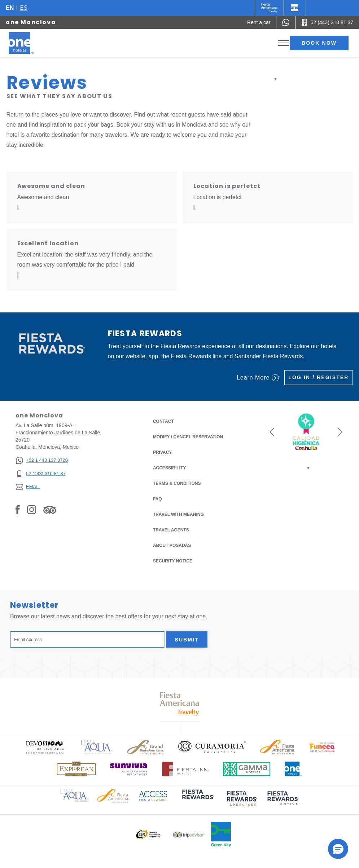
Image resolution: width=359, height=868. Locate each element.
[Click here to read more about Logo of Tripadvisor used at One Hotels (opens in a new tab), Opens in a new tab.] (189, 835)
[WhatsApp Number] (286, 22)
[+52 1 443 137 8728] (42, 461)
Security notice (173, 561)
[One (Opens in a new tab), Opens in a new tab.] (269, 8)
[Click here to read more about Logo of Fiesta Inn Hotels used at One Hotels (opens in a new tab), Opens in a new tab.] (185, 769)
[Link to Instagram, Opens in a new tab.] (32, 509)
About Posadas (172, 545)
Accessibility (169, 468)
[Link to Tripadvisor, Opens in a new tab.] (50, 509)
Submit (187, 640)
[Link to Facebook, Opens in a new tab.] (18, 509)
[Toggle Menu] (283, 43)
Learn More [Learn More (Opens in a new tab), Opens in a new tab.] (258, 378)
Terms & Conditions (177, 483)
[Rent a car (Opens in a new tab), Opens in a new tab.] (259, 22)
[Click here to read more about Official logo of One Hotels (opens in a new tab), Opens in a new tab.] (293, 769)
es (24, 8)
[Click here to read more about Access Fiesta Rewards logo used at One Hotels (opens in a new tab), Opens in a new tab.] (153, 795)
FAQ (157, 499)
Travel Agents (171, 530)
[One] (295, 8)
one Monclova (31, 22)
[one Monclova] (30, 43)
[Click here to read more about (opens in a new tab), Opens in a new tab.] (197, 800)
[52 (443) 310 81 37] (42, 474)
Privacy (162, 452)
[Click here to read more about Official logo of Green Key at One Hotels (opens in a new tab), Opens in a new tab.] (221, 834)
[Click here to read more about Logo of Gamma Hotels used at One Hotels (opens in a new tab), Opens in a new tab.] (247, 769)
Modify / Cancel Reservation (188, 437)
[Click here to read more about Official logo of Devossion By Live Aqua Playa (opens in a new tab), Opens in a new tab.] (45, 747)
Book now (319, 43)
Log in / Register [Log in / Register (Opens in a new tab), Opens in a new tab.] (318, 377)
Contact (163, 421)
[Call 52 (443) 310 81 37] (327, 22)
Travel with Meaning (178, 514)
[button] (272, 432)
